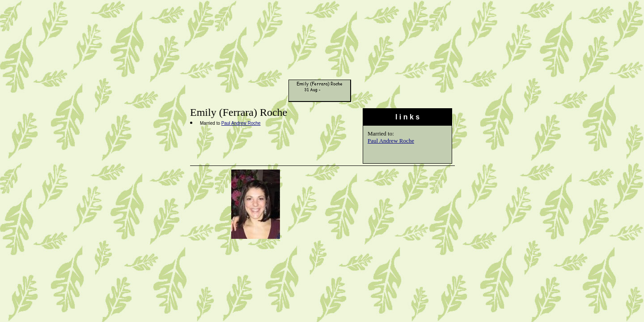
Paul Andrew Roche (391, 141)
